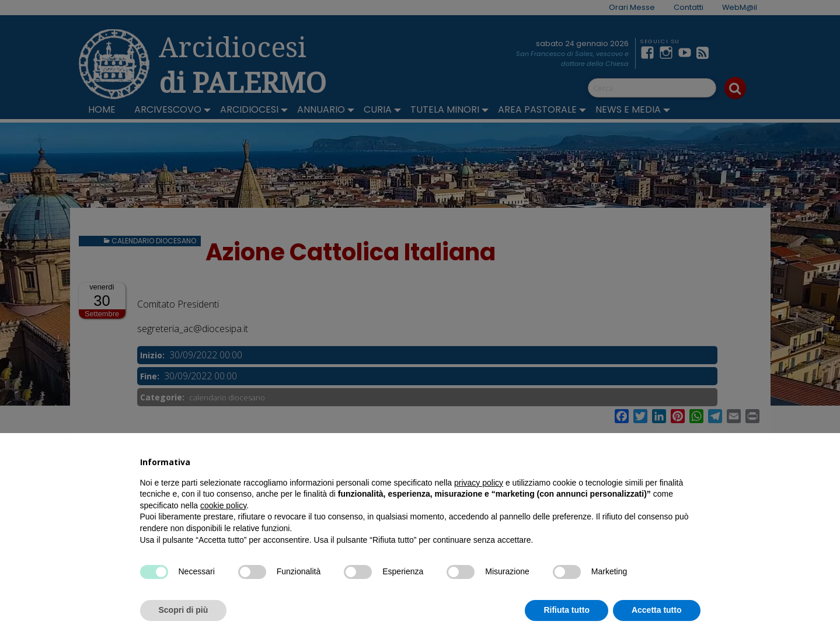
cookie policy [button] (223, 505)
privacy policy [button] (479, 483)
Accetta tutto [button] (657, 610)
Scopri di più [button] (184, 610)
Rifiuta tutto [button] (567, 610)
